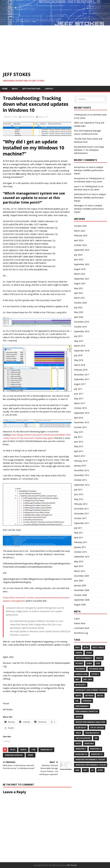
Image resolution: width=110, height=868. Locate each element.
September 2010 (82, 557)
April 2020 (79, 317)
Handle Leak (81, 674)
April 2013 (79, 451)
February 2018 (81, 370)
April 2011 (79, 537)
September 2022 (82, 264)
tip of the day (97, 728)
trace (78, 733)
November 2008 (82, 590)
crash (89, 653)
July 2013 (78, 437)
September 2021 (82, 279)
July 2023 (78, 255)
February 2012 (81, 504)
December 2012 (81, 470)
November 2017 (82, 375)
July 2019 (78, 336)
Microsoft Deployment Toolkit (91, 690)
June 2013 (79, 442)
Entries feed (80, 623)
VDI (96, 738)
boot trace (98, 647)
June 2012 (79, 494)
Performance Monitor (87, 711)
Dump (89, 663)
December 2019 (81, 322)
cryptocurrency (84, 658)
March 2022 (80, 274)
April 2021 (79, 293)
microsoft (81, 685)
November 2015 (82, 422)
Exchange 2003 (96, 669)
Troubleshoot (92, 733)
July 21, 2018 (12, 117)
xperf (31, 755)
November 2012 (82, 475)
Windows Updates (14, 755)
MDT (77, 679)
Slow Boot (81, 728)
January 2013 (80, 466)
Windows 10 (46, 750)
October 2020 (80, 303)
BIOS (78, 647)
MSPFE (78, 696)
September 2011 (82, 523)
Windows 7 (81, 749)
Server (79, 717)
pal (77, 701)
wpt (85, 770)
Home (5, 89)
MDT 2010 (88, 679)
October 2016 (80, 408)
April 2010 (79, 566)
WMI (77, 770)
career (79, 653)
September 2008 (82, 600)
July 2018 (78, 355)
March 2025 (80, 231)
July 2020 (78, 307)
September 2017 (82, 379)
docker (79, 663)
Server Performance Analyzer (90, 722)
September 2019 (82, 331)
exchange (80, 669)
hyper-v (95, 674)
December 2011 (81, 509)
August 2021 (80, 283)
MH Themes (72, 865)
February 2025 (81, 235)
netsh (100, 696)
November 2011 (82, 514)
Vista (78, 743)
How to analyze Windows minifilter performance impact (89, 170)
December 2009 (81, 576)
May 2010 (79, 561)
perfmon (87, 701)
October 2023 (80, 245)
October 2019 (80, 327)
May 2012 (79, 499)
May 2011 (79, 533)
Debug (23, 750)
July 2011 (78, 528)
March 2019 (80, 346)
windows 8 (95, 749)
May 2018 (79, 360)
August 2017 (80, 384)
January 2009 (80, 585)
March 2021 (80, 298)
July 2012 (78, 490)
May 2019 (79, 341)
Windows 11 (97, 754)
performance (82, 706)
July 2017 (78, 389)
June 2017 (79, 394)
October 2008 (80, 595)
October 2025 (80, 226)
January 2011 (80, 547)
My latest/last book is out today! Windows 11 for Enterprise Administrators (89, 150)
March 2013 (80, 456)
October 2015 (80, 427)
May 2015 (79, 432)
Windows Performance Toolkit (91, 765)
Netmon (89, 696)
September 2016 (82, 413)
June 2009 (79, 581)
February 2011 (81, 542)
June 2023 (79, 259)
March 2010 (80, 571)
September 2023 (82, 250)
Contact (49, 89)
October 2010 (80, 552)
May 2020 (79, 312)
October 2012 (80, 480)
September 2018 (82, 351)
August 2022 (80, 269)
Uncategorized (83, 738)
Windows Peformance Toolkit (90, 760)
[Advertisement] (55, 47)
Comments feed (82, 628)
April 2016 (79, 418)
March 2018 (80, 365)
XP (93, 770)
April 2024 (79, 240)
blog (41, 117)
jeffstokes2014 (28, 117)
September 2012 (82, 485)
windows (89, 743)
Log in (77, 618)
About (15, 89)
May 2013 (79, 446)
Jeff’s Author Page (31, 89)
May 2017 (79, 399)
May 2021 (79, 288)
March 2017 (80, 403)
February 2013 (81, 461)
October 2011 (80, 518)
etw (33, 750)
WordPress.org (81, 633)
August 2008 (80, 605)
